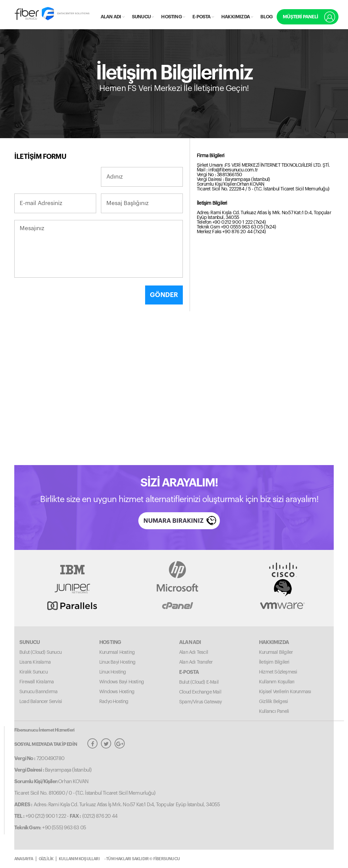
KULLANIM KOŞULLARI (79, 859)
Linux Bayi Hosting (117, 662)
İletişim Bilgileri (274, 662)
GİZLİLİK (46, 859)
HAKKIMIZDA (237, 17)
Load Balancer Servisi (41, 702)
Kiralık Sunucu (33, 672)
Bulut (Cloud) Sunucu (40, 652)
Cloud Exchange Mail (200, 692)
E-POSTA (203, 17)
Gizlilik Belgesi (273, 702)
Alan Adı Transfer (196, 662)
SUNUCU (143, 17)
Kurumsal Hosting (117, 652)
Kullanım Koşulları (277, 682)
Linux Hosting (113, 672)
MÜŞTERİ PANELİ (300, 17)
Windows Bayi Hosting (121, 682)
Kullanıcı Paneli (274, 712)
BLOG (266, 17)
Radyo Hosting (114, 702)
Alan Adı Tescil (194, 652)
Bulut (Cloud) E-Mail (199, 682)
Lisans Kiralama (35, 662)
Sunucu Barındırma (38, 692)
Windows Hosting (117, 692)
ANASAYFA (24, 859)
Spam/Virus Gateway (201, 702)
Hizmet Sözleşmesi (278, 672)
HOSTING (173, 17)
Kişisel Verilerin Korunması (285, 692)
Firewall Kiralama (37, 682)
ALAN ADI (112, 17)
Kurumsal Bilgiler (276, 652)
